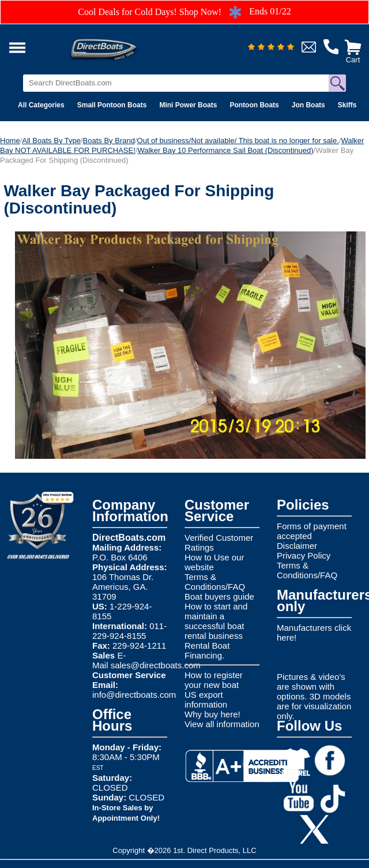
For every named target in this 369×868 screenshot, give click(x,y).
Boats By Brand (109, 141)
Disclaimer (297, 546)
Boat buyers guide (219, 596)
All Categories (41, 105)
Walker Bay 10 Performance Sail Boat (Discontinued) (225, 150)
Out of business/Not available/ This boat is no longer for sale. (238, 141)
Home (10, 141)
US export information (206, 699)
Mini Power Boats (188, 105)
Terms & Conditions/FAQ (215, 582)
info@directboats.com (134, 695)
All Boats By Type (51, 141)
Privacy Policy (304, 555)
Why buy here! (212, 714)
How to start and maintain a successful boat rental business (216, 621)
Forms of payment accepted (312, 531)
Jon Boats (308, 105)
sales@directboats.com (156, 665)
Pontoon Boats (254, 105)
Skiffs (347, 105)
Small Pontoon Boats (112, 105)
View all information (222, 724)
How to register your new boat (214, 680)
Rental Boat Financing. (207, 650)
